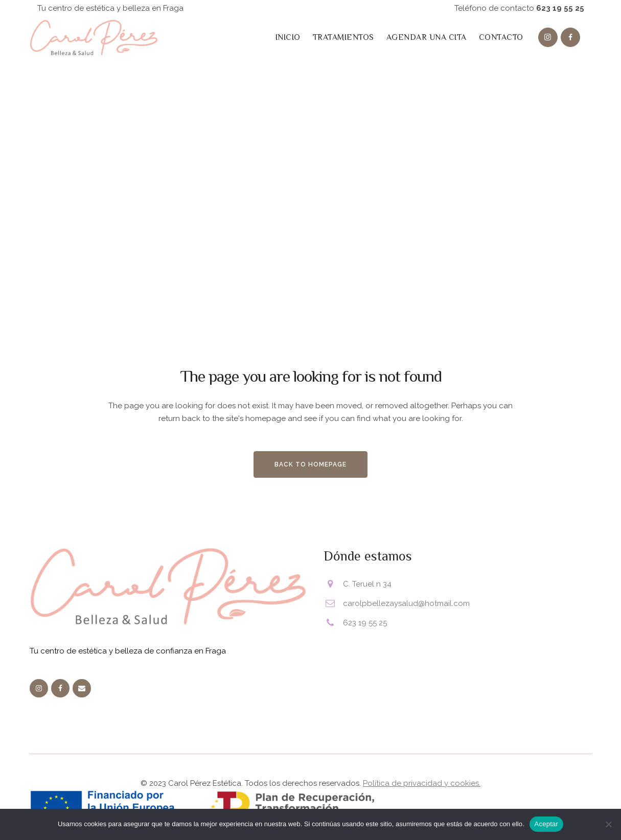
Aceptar (547, 824)
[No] (608, 824)
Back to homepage (310, 464)
